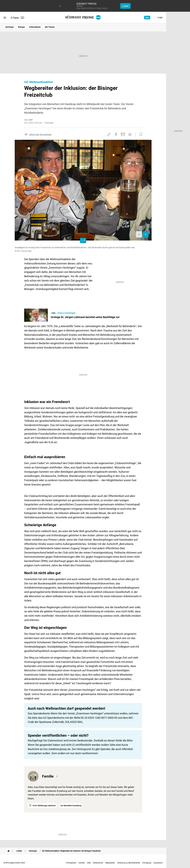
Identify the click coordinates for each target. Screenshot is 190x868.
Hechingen (10, 27)
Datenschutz (98, 863)
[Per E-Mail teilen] (123, 134)
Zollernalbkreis (35, 27)
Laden (125, 6)
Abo (147, 18)
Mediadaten (110, 863)
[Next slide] (146, 234)
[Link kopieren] (109, 134)
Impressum (158, 863)
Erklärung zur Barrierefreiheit (129, 863)
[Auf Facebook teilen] (116, 134)
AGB (89, 863)
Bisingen (21, 27)
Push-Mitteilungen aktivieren (44, 806)
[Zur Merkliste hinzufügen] (140, 134)
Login (160, 17)
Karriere (82, 863)
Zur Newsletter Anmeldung (71, 806)
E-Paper (18, 18)
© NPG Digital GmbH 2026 (14, 863)
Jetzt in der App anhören (40, 134)
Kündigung (147, 863)
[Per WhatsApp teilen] (130, 134)
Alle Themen (50, 27)
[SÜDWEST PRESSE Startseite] (83, 17)
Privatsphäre (71, 863)
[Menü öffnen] (5, 18)
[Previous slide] (139, 234)
